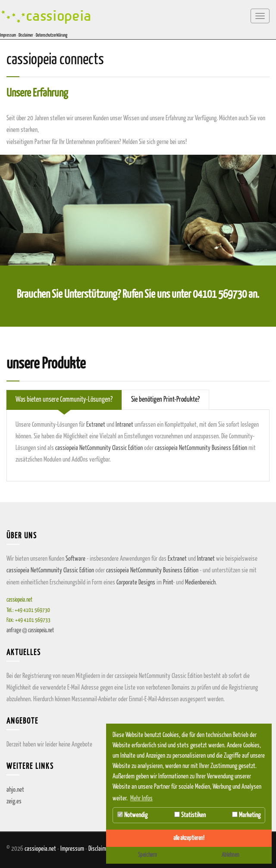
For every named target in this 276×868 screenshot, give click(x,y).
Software (75, 559)
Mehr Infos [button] (141, 798)
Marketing (246, 815)
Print (168, 582)
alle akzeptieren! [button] (189, 838)
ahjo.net (15, 790)
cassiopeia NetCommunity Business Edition (201, 448)
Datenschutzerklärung (52, 35)
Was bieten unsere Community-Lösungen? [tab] (64, 400)
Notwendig (132, 815)
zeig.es (14, 801)
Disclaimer (26, 35)
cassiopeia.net (40, 849)
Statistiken (190, 815)
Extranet (96, 425)
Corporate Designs (136, 582)
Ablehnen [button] (231, 855)
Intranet (124, 425)
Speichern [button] (147, 855)
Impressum (8, 35)
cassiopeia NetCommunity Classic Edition (99, 448)
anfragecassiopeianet (30, 631)
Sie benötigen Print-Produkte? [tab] (165, 400)
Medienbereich (200, 582)
